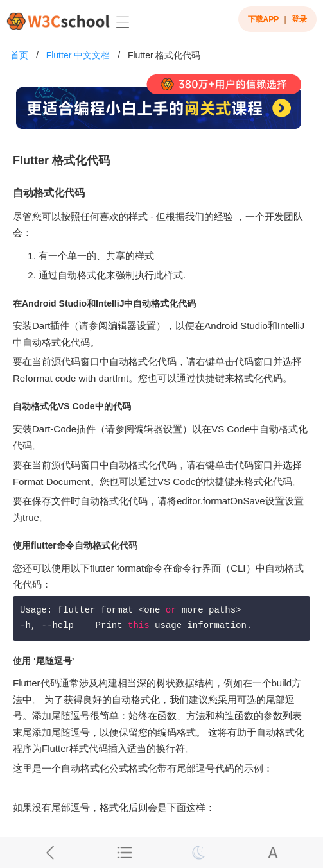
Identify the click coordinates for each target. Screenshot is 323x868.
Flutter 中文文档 (78, 55)
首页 (19, 55)
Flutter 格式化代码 (164, 55)
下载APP (264, 19)
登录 (299, 19)
